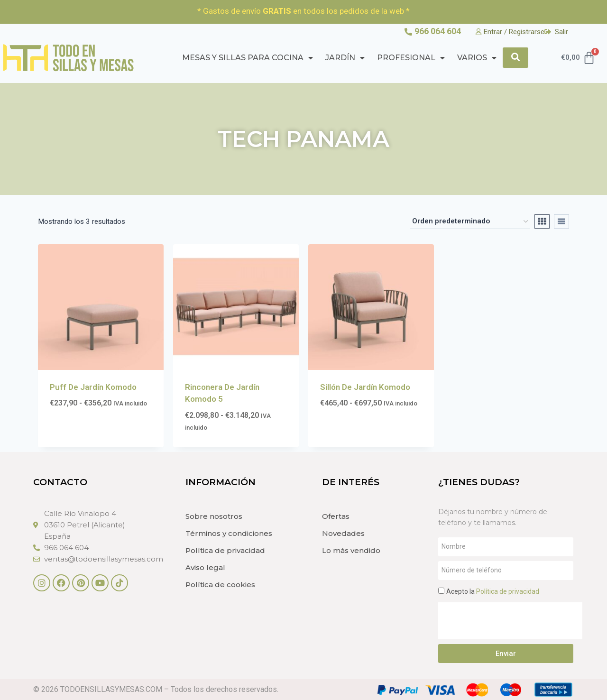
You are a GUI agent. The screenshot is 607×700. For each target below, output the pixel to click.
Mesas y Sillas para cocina (248, 58)
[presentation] (510, 621)
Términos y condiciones (229, 533)
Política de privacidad (225, 550)
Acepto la (493, 591)
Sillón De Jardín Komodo (365, 387)
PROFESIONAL (411, 58)
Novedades (343, 533)
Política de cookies (220, 585)
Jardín (345, 58)
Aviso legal (205, 567)
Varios (477, 58)
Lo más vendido (351, 550)
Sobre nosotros (214, 516)
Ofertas (336, 516)
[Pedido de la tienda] (470, 221)
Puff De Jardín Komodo (93, 387)
